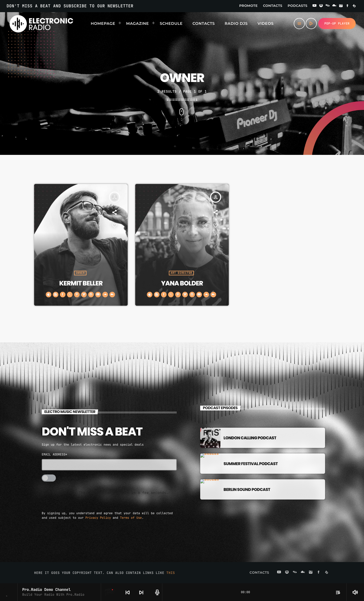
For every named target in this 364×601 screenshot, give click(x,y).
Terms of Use (131, 517)
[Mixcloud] (334, 6)
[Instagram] (341, 6)
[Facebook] (348, 6)
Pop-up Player (337, 24)
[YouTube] (314, 6)
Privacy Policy (98, 517)
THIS (171, 572)
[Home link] (41, 24)
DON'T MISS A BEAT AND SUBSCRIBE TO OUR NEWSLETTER (70, 6)
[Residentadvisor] (328, 6)
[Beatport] (354, 6)
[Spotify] (321, 6)
